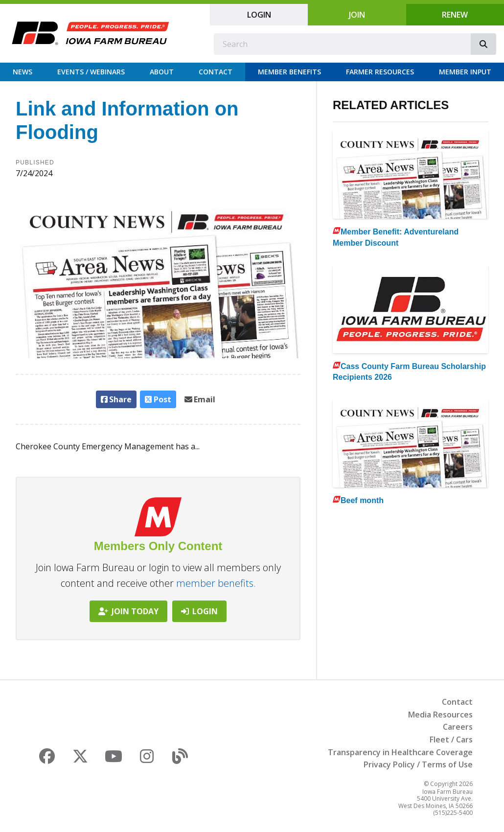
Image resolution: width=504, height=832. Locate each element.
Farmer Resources (380, 72)
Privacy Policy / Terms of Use (418, 764)
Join (357, 15)
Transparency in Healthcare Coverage (400, 752)
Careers (458, 727)
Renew (455, 15)
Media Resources (440, 715)
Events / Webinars (91, 72)
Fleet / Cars (451, 740)
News (23, 72)
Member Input (465, 72)
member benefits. (216, 583)
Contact (216, 72)
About (162, 72)
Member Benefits (289, 72)
